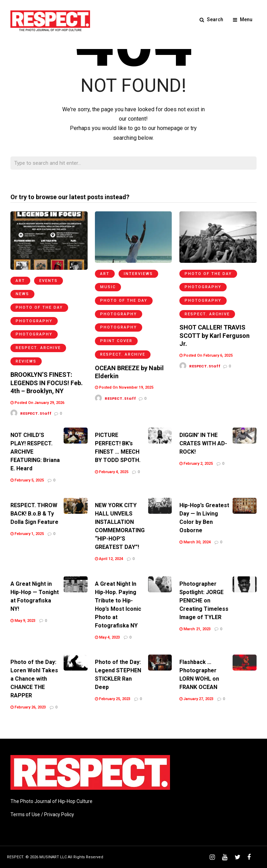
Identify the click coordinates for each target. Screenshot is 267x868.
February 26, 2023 (28, 707)
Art (20, 281)
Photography (34, 321)
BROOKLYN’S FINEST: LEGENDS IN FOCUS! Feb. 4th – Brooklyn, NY (47, 383)
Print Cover (116, 341)
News (22, 294)
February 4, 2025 (112, 472)
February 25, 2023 (113, 699)
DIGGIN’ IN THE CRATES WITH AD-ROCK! (203, 443)
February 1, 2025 (27, 534)
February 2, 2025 (196, 464)
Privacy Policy (59, 814)
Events (48, 281)
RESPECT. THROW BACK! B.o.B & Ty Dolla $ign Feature (34, 514)
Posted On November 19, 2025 (124, 387)
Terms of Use (25, 814)
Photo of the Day (39, 307)
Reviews (26, 361)
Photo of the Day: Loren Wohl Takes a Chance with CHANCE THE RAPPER (34, 679)
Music (108, 287)
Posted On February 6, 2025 (206, 355)
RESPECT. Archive (38, 348)
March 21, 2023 (195, 629)
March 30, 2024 (195, 542)
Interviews (138, 274)
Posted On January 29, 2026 (37, 403)
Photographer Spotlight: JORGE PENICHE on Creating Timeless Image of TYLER (204, 601)
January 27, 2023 (196, 699)
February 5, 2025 (27, 480)
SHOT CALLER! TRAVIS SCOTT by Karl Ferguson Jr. (215, 335)
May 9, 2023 (23, 621)
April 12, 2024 (109, 559)
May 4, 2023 (107, 637)
